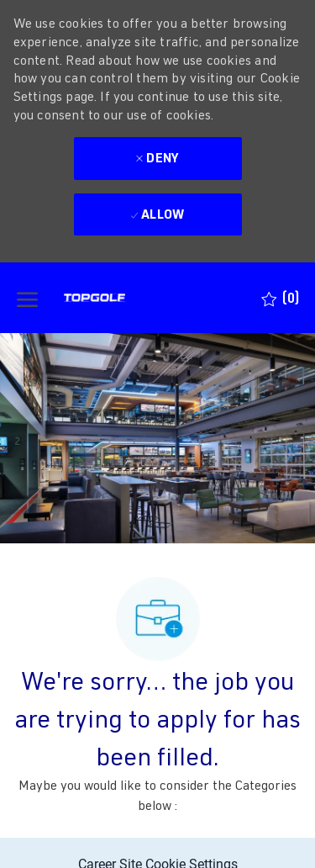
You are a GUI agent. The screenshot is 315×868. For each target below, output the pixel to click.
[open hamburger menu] (27, 298)
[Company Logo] (125, 298)
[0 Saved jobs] (280, 298)
